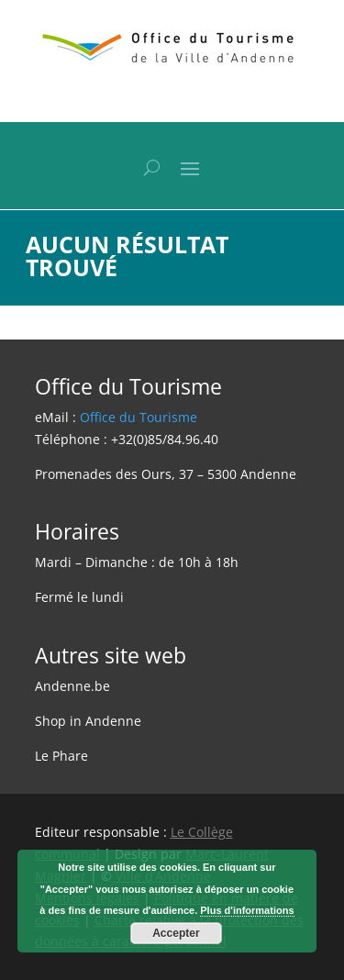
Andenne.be (72, 686)
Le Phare (61, 756)
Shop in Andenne (88, 721)
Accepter (176, 933)
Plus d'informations (247, 910)
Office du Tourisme (139, 417)
